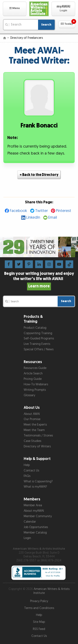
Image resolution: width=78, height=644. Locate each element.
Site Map (39, 622)
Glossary (29, 395)
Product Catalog (35, 328)
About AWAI (32, 414)
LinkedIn (33, 217)
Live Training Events (37, 344)
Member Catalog (35, 533)
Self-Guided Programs (39, 338)
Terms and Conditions (39, 608)
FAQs (27, 476)
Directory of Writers (37, 446)
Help (27, 465)
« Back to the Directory (39, 175)
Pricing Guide (33, 379)
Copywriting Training (38, 333)
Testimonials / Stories (38, 436)
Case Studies (32, 441)
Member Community (38, 516)
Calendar (30, 522)
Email (53, 217)
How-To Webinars (36, 384)
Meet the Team (34, 430)
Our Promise (32, 419)
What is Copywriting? (38, 481)
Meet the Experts (35, 425)
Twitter (41, 211)
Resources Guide (35, 368)
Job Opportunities (36, 527)
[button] (15, 9)
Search (46, 25)
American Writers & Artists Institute (52, 591)
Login (27, 538)
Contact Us (31, 471)
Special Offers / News (39, 349)
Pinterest (64, 211)
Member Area (33, 505)
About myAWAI (34, 511)
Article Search (33, 373)
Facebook (18, 211)
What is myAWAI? (35, 487)
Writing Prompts (35, 390)
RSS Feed (39, 629)
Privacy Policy (39, 601)
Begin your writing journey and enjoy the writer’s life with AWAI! (39, 280)
